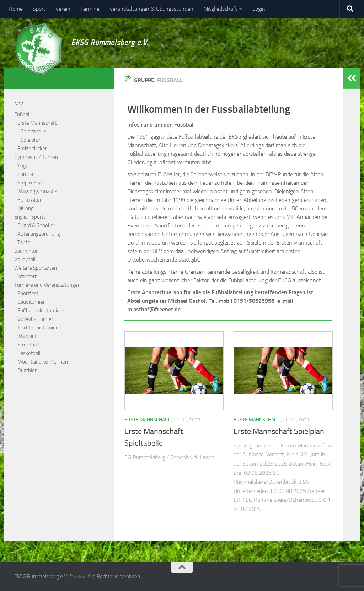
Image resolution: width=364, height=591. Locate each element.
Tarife (24, 242)
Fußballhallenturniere (41, 311)
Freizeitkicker (32, 149)
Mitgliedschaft (220, 9)
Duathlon (28, 370)
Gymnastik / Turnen (36, 157)
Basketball (29, 353)
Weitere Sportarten (36, 268)
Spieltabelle (33, 131)
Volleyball (25, 259)
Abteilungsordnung (39, 234)
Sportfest (28, 294)
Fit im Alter (30, 200)
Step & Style (31, 183)
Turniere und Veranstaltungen (47, 285)
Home (16, 9)
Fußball (22, 114)
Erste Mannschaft (147, 420)
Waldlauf (27, 336)
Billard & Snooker (36, 225)
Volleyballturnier (35, 319)
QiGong (26, 208)
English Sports (30, 217)
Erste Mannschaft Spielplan (279, 431)
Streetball (28, 345)
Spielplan (31, 140)
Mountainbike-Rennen (43, 362)
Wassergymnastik (37, 191)
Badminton (26, 251)
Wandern (28, 276)
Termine (90, 9)
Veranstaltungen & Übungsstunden (151, 9)
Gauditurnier (31, 302)
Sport (39, 9)
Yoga (23, 166)
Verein (63, 9)
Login (259, 9)
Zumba (25, 174)
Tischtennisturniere (39, 328)
